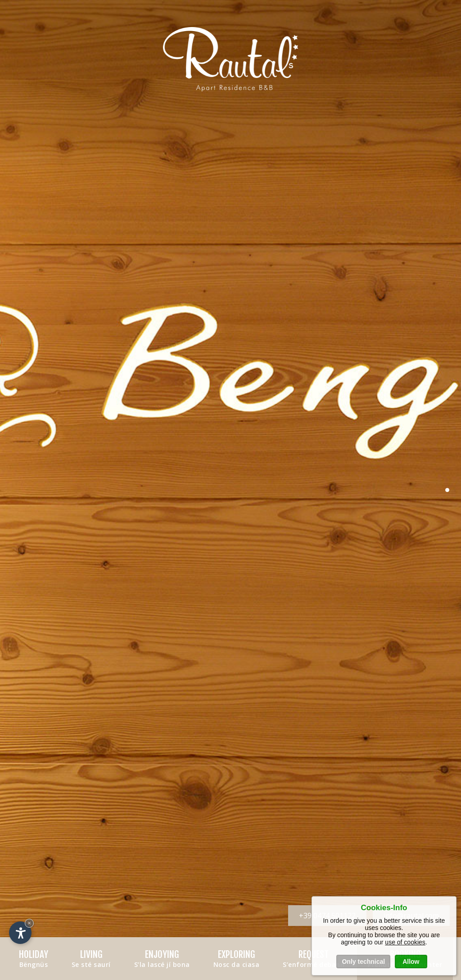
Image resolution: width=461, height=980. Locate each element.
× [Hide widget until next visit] (29, 923)
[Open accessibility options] (20, 933)
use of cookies (405, 942)
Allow (411, 962)
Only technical (363, 962)
